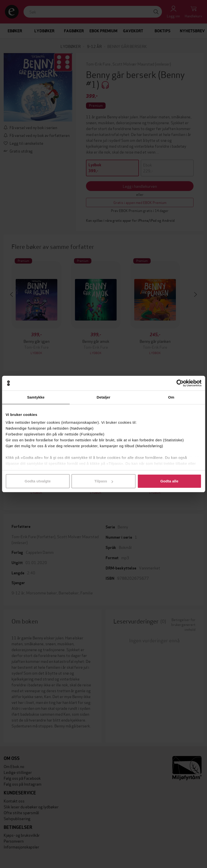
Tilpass (104, 481)
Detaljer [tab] (104, 397)
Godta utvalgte (37, 481)
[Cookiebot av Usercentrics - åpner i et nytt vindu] (180, 383)
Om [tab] (171, 397)
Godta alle (170, 481)
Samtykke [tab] (36, 397)
